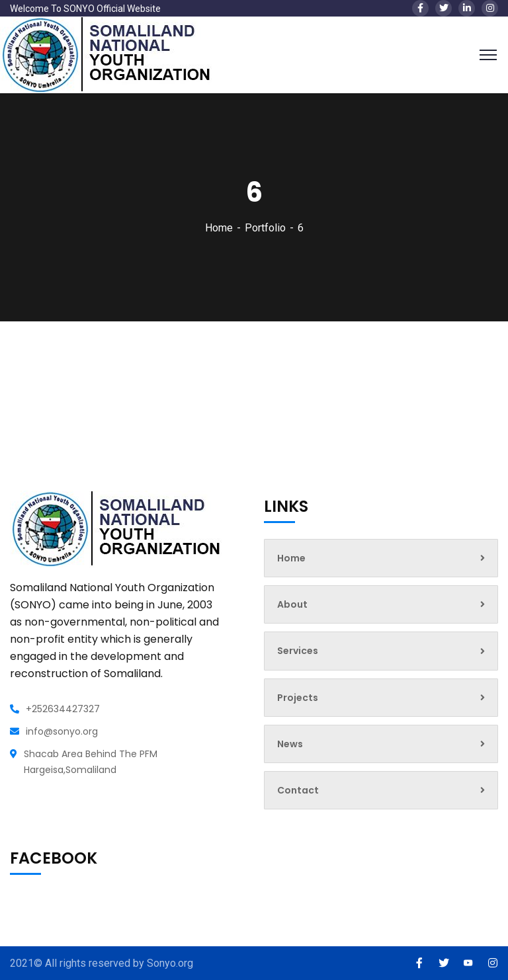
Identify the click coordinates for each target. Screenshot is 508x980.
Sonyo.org (170, 963)
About (381, 604)
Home (219, 228)
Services (381, 651)
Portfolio (265, 228)
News (381, 744)
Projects (381, 698)
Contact (381, 790)
